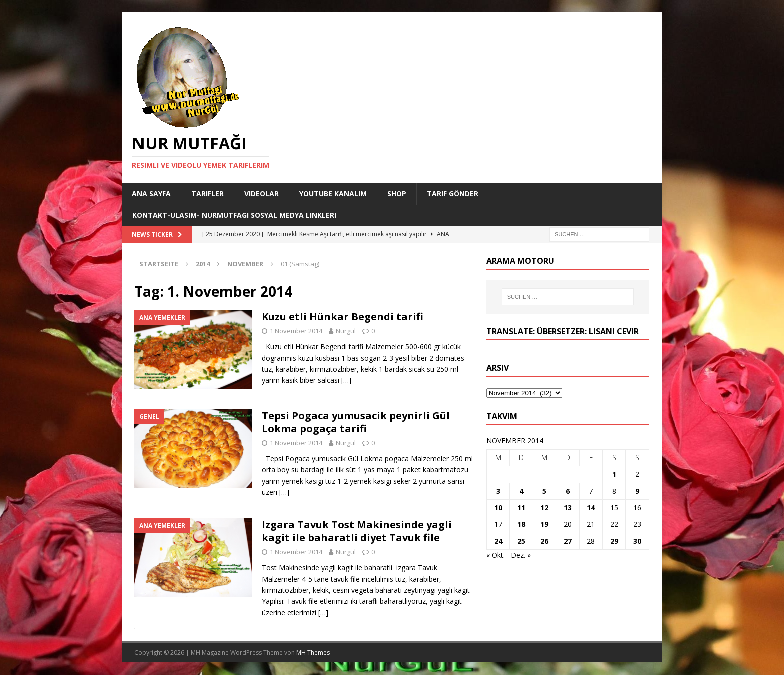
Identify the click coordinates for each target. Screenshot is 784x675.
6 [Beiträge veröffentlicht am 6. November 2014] (568, 491)
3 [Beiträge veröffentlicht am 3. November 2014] (498, 491)
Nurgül (346, 331)
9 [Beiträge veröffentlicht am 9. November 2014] (637, 491)
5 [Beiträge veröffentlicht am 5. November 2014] (544, 491)
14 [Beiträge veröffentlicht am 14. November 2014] (591, 508)
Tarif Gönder (453, 194)
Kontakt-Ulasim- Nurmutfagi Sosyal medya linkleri (234, 215)
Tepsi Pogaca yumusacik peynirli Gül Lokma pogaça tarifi (356, 422)
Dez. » (521, 555)
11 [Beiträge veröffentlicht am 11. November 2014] (521, 508)
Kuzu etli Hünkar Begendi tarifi (343, 317)
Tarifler (208, 194)
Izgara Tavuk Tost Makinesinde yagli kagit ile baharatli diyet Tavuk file (357, 531)
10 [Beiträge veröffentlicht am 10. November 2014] (498, 508)
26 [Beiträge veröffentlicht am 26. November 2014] (544, 541)
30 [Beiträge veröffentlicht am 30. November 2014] (637, 541)
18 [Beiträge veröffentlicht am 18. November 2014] (521, 524)
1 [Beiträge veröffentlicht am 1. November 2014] (614, 474)
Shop (397, 194)
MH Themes (313, 653)
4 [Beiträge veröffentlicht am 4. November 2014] (521, 491)
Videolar (262, 194)
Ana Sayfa (151, 194)
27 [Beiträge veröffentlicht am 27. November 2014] (568, 541)
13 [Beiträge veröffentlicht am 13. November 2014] (568, 508)
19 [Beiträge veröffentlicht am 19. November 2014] (544, 524)
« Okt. (496, 555)
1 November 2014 (296, 331)
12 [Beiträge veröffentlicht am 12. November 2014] (544, 508)
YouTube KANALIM (333, 194)
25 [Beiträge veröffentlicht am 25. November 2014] (521, 541)
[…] (346, 380)
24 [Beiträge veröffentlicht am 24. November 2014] (498, 541)
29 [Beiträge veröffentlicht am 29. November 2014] (614, 541)
